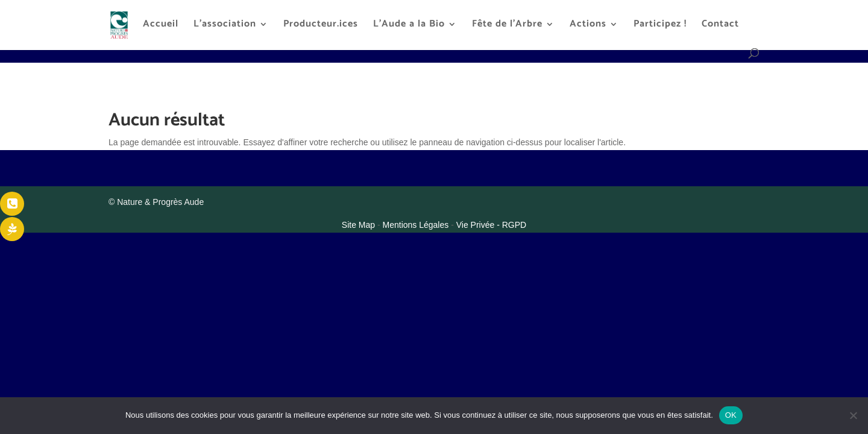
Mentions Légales (417, 225)
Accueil (161, 26)
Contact (720, 26)
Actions (588, 26)
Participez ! (660, 26)
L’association (225, 26)
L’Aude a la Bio (409, 26)
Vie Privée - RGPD (491, 225)
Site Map (360, 225)
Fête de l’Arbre (507, 26)
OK (731, 415)
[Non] (853, 415)
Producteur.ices (321, 26)
